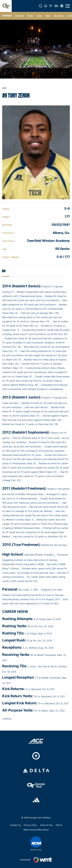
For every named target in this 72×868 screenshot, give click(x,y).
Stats (39, 16)
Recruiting (59, 16)
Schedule (19, 16)
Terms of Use (46, 825)
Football (7, 16)
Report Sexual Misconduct (36, 830)
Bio (4, 271)
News (48, 16)
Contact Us (15, 825)
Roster (30, 16)
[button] (41, 6)
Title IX (59, 825)
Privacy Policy (30, 825)
